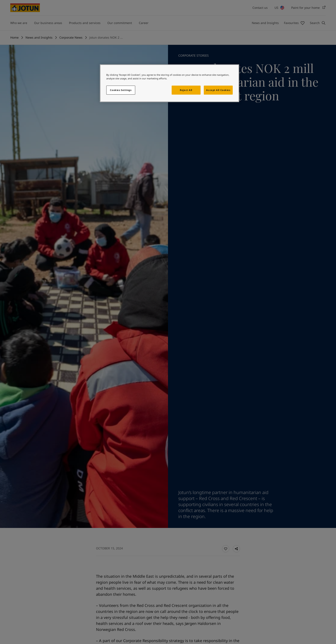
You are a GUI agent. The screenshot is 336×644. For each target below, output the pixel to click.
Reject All (186, 90)
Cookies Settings (121, 90)
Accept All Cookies (218, 90)
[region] (169, 83)
